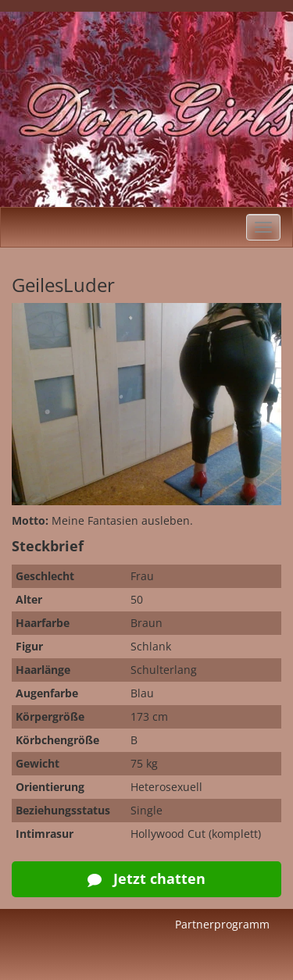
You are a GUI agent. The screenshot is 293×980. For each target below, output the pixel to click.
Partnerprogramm (222, 924)
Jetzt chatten (146, 878)
